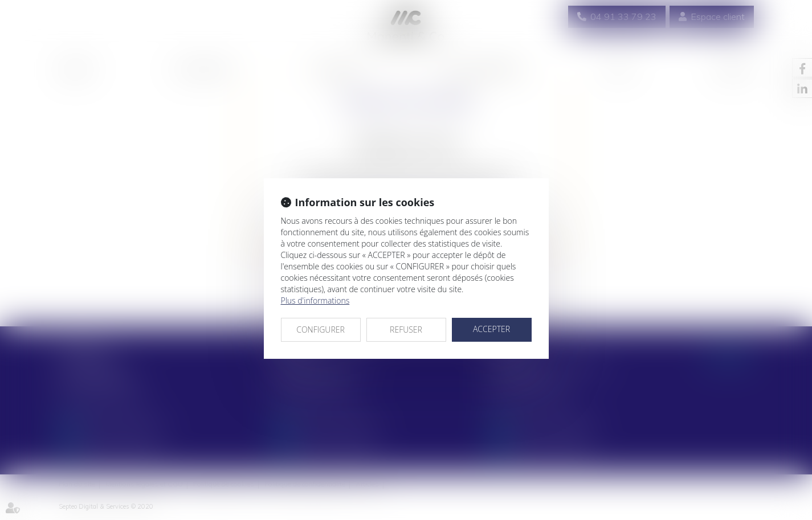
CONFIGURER (321, 329)
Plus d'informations (315, 300)
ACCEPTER (491, 329)
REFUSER (406, 329)
